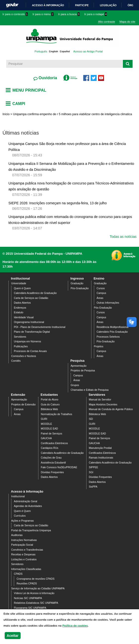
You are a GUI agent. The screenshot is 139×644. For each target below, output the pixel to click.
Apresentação (79, 366)
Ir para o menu (43, 14)
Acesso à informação (48, 5)
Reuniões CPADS (27, 584)
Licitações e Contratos (24, 559)
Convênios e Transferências (27, 550)
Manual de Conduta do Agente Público (111, 409)
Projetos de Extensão (23, 405)
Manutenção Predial (100, 448)
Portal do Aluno (50, 400)
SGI (91, 472)
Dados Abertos (22, 303)
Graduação (77, 283)
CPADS (18, 574)
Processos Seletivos (108, 337)
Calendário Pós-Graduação (112, 332)
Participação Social (22, 545)
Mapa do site (127, 22)
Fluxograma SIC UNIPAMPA (30, 608)
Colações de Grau (51, 458)
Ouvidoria (47, 78)
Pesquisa (77, 361)
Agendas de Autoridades (28, 506)
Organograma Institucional (29, 322)
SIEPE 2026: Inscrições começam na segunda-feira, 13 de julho (58, 203)
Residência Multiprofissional (113, 327)
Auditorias (17, 535)
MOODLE (46, 424)
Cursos (101, 288)
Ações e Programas (22, 521)
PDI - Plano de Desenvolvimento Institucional (40, 327)
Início (6, 114)
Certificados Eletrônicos (54, 443)
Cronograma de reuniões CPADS (36, 579)
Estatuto (19, 312)
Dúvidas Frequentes (52, 472)
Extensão (18, 395)
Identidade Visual (24, 317)
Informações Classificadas (26, 569)
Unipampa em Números (28, 341)
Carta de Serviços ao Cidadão (31, 298)
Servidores (20, 337)
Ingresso (77, 278)
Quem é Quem (22, 288)
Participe (82, 5)
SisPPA (93, 487)
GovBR (12, 5)
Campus (101, 293)
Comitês (16, 361)
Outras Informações (108, 303)
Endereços (20, 308)
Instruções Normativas (24, 540)
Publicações (21, 346)
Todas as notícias (123, 237)
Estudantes (49, 395)
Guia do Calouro (50, 405)
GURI (44, 419)
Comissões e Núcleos (24, 356)
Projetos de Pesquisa (83, 371)
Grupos (75, 385)
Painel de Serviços (52, 434)
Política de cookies (75, 626)
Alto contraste (107, 22)
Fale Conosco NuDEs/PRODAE (59, 467)
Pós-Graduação (80, 288)
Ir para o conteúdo (15, 14)
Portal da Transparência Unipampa (31, 530)
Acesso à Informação (27, 491)
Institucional (20, 278)
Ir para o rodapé (96, 14)
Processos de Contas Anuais (30, 351)
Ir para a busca (69, 14)
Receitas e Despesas (23, 555)
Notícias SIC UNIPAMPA (28, 598)
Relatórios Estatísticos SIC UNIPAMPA (36, 603)
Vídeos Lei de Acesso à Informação (34, 593)
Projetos (99, 346)
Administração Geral (26, 501)
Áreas (100, 298)
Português (41, 51)
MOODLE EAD (49, 429)
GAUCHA (46, 438)
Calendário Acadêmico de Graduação (35, 293)
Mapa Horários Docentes (103, 405)
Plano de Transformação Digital (32, 332)
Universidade (19, 283)
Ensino (99, 278)
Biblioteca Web (49, 409)
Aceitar (13, 636)
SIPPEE (94, 467)
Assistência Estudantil (53, 463)
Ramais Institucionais (101, 458)
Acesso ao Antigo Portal (88, 51)
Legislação (108, 5)
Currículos (20, 516)
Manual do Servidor (100, 400)
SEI (91, 419)
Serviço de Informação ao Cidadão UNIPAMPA (38, 589)
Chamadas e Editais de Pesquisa (90, 390)
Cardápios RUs (50, 448)
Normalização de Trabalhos (56, 414)
